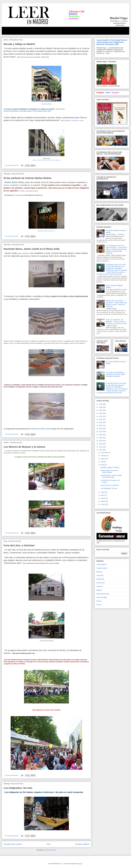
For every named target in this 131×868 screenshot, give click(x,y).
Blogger (80, 864)
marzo (103, 498)
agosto (103, 459)
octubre (104, 456)
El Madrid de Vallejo (77, 121)
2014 (101, 441)
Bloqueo (99, 572)
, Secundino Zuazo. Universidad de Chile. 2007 (27, 111)
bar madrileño (13, 185)
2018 (101, 429)
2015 (101, 438)
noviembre (105, 453)
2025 (101, 407)
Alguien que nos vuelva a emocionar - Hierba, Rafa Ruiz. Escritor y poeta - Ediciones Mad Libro (117, 303)
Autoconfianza (101, 564)
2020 (101, 422)
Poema (99, 601)
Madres (99, 590)
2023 (101, 413)
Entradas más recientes (13, 844)
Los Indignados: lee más (18, 788)
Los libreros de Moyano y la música (24, 447)
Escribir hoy (101, 583)
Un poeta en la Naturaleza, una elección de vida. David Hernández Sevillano (115, 374)
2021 (101, 419)
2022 (101, 416)
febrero (103, 501)
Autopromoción (102, 568)
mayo (103, 492)
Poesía (99, 605)
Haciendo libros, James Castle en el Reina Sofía (32, 249)
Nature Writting (102, 597)
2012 (101, 447)
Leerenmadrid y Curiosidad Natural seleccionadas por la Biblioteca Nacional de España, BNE (112, 42)
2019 (101, 426)
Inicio (49, 844)
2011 (101, 450)
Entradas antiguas (82, 844)
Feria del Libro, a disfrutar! (19, 545)
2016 (101, 435)
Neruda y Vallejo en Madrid (19, 44)
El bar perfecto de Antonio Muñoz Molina (27, 178)
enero (103, 504)
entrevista (100, 575)
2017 (101, 432)
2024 (101, 410)
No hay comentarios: (12, 165)
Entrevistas (100, 579)
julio (102, 462)
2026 (101, 404)
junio (103, 465)
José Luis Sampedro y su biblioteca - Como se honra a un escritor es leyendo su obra (116, 322)
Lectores (100, 586)
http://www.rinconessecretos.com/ (47, 231)
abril (102, 495)
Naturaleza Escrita (103, 594)
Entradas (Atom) (51, 850)
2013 (101, 444)
